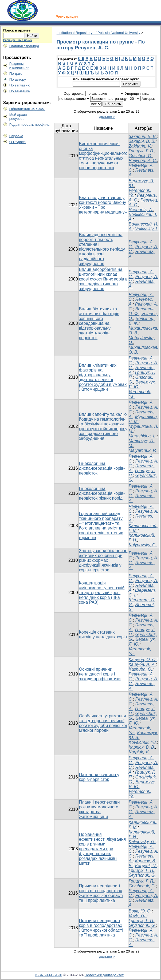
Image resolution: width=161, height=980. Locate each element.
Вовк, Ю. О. (140, 911)
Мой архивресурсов (18, 117)
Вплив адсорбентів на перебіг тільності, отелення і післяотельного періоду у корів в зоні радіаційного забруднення (102, 249)
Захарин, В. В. (143, 137)
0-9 (81, 59)
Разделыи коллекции (19, 66)
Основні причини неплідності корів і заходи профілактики (100, 674)
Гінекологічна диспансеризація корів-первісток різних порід (102, 493)
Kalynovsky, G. (143, 545)
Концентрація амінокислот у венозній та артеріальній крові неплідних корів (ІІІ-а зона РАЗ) (102, 593)
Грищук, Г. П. (142, 151)
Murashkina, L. (143, 436)
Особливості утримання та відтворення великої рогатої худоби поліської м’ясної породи (103, 723)
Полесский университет (104, 975)
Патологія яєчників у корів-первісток (99, 777)
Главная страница (24, 46)
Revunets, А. (141, 210)
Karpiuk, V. (139, 752)
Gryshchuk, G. (142, 875)
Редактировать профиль (30, 125)
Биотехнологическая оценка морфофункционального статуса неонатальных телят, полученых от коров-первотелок (103, 156)
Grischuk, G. (141, 156)
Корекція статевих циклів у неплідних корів (103, 635)
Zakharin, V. (140, 146)
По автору (18, 79)
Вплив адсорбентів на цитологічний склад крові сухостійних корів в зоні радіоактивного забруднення (103, 279)
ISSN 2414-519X (49, 975)
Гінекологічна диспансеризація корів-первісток (102, 468)
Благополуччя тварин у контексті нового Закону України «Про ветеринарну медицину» (103, 205)
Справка (16, 136)
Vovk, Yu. (138, 916)
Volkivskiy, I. (147, 229)
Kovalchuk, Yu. (143, 742)
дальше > (107, 117)
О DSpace (18, 142)
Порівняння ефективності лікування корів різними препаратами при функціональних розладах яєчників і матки (103, 849)
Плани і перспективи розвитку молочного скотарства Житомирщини (99, 809)
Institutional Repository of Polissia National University (99, 33)
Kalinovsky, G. (142, 842)
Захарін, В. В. (142, 141)
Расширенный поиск (18, 40)
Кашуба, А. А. (142, 664)
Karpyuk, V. (146, 866)
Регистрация (67, 16)
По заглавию (20, 85)
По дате (16, 74)
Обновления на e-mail (27, 109)
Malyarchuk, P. (143, 450)
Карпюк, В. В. (142, 747)
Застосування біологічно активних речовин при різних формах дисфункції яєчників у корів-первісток (103, 560)
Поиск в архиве (17, 30)
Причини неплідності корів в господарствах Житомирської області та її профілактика (101, 893)
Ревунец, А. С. (143, 161)
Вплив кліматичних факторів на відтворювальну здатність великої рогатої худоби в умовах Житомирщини (103, 377)
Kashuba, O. (141, 669)
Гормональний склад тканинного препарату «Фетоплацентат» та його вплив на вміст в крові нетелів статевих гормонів (101, 526)
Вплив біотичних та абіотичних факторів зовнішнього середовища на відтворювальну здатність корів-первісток (99, 323)
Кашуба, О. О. (143, 660)
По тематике (20, 91)
